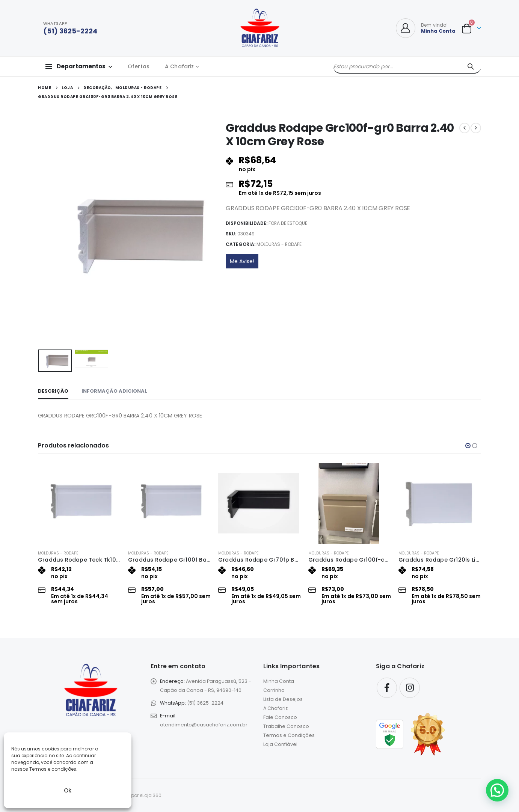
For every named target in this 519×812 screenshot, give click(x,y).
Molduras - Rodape (279, 244)
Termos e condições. (53, 769)
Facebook (387, 688)
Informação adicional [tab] (114, 391)
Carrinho (274, 690)
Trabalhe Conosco (286, 726)
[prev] (465, 128)
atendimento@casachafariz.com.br (204, 725)
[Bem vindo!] (426, 28)
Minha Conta (279, 681)
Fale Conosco (280, 717)
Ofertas (139, 66)
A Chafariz (179, 66)
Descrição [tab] (53, 391)
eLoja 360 (151, 795)
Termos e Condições (289, 735)
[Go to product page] (79, 503)
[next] (476, 128)
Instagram (410, 688)
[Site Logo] (260, 28)
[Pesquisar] (471, 66)
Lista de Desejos (283, 699)
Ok (68, 790)
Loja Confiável (280, 744)
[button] (468, 446)
